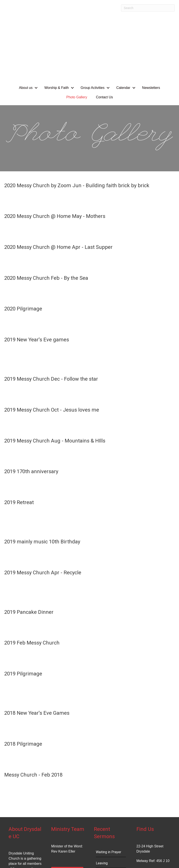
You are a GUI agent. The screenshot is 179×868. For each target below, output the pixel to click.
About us (26, 21)
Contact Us (104, 30)
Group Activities (93, 21)
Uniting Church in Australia (157, 853)
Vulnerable (104, 807)
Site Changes (12, 859)
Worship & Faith (57, 21)
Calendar (123, 21)
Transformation (107, 818)
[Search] (148, 8)
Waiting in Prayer (109, 785)
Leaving (102, 796)
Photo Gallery (77, 30)
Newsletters (151, 21)
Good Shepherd (107, 829)
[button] (36, 21)
